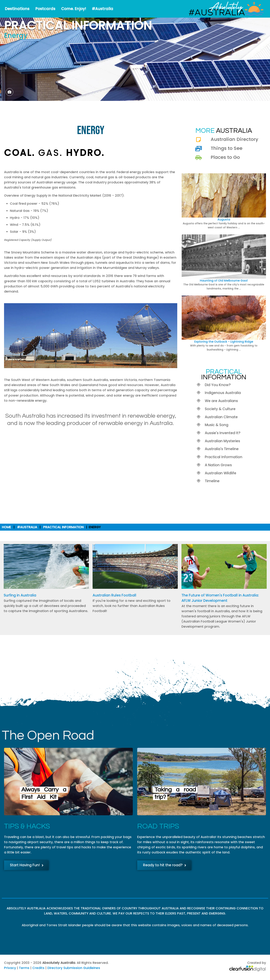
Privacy (10, 968)
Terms (24, 968)
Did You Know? (218, 385)
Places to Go (225, 157)
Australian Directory (234, 139)
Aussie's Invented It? (223, 433)
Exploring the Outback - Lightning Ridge (224, 342)
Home (6, 527)
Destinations (17, 9)
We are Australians (221, 401)
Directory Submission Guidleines (74, 968)
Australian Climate (221, 417)
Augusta (224, 219)
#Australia (102, 9)
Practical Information (224, 457)
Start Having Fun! (27, 865)
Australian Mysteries (222, 441)
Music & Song (217, 425)
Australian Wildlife (220, 473)
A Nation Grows (218, 465)
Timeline (212, 481)
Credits (38, 968)
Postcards (45, 9)
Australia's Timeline (222, 449)
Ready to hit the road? (165, 865)
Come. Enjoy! (74, 9)
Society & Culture (220, 409)
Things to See (227, 148)
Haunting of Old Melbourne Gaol (224, 281)
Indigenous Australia (223, 393)
